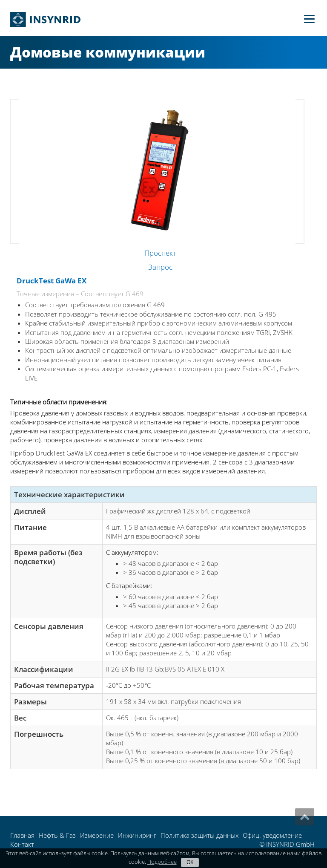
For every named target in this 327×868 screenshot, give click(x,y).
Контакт (22, 844)
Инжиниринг (137, 835)
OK (190, 862)
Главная (22, 835)
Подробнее (162, 862)
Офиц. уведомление (272, 835)
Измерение (97, 835)
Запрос (160, 267)
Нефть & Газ (57, 835)
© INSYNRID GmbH (287, 844)
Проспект (160, 253)
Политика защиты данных (199, 835)
